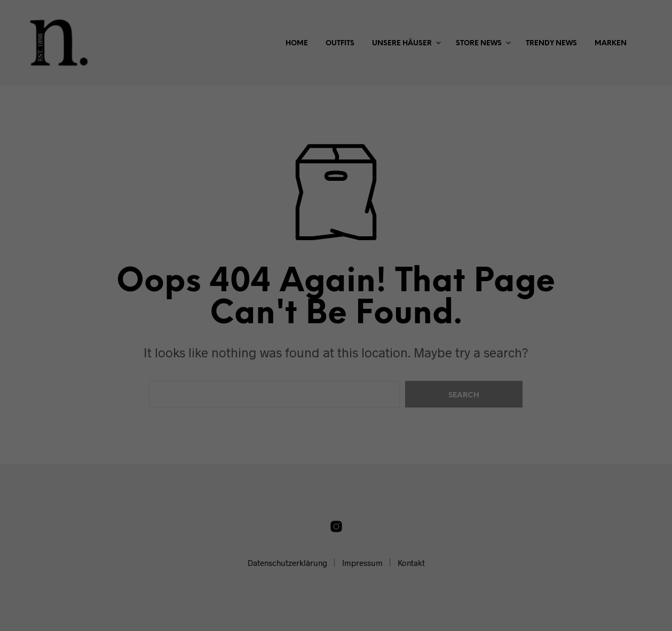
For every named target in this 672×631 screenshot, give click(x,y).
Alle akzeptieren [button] (336, 209)
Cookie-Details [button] (288, 294)
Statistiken (322, 171)
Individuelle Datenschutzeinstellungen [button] (336, 271)
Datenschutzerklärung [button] (341, 294)
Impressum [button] (389, 294)
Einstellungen (221, 147)
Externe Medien (419, 171)
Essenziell (236, 171)
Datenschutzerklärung (282, 137)
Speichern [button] (336, 240)
